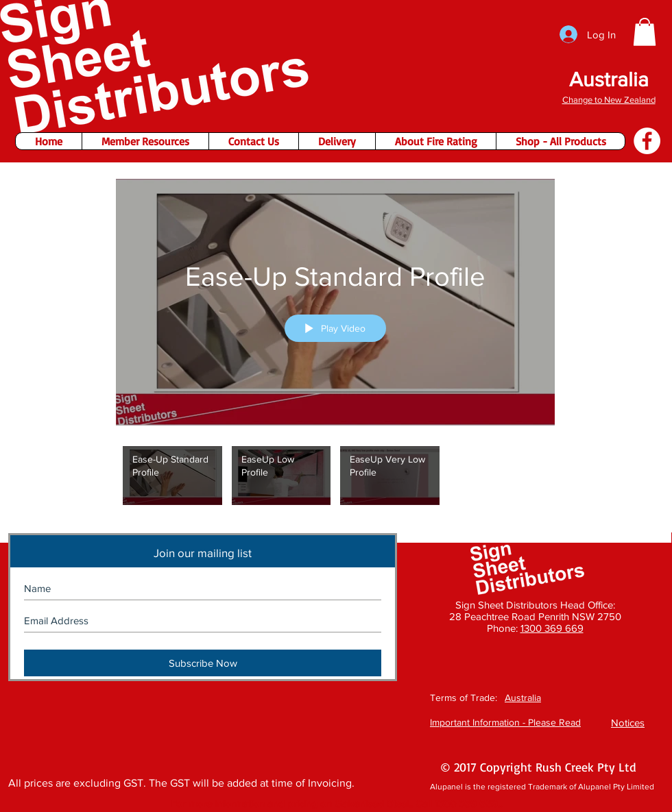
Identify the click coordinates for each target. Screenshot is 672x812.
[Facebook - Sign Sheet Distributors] (647, 141)
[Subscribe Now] (203, 663)
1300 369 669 (552, 628)
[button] (645, 32)
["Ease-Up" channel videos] (335, 479)
